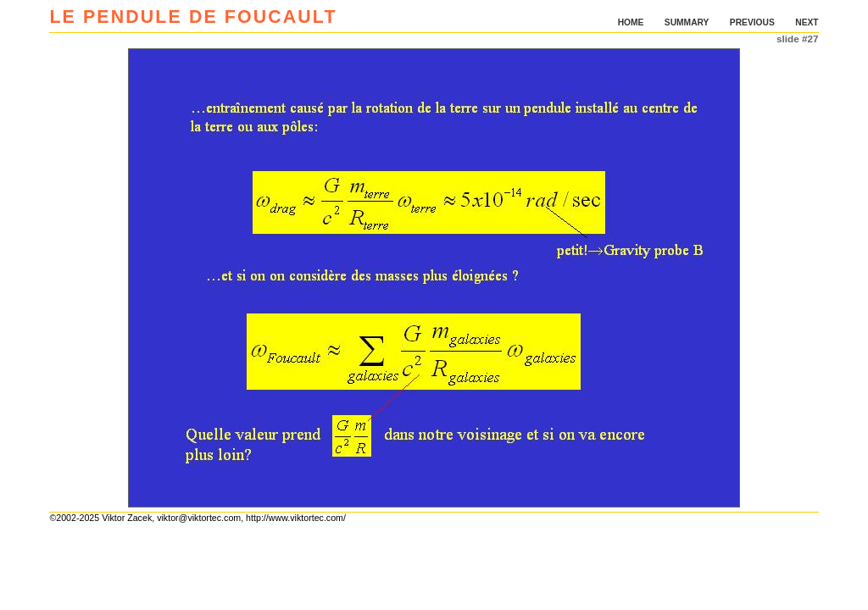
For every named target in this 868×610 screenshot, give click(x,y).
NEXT (807, 22)
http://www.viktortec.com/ (296, 518)
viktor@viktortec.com (199, 518)
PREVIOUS (752, 22)
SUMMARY (687, 22)
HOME (631, 22)
